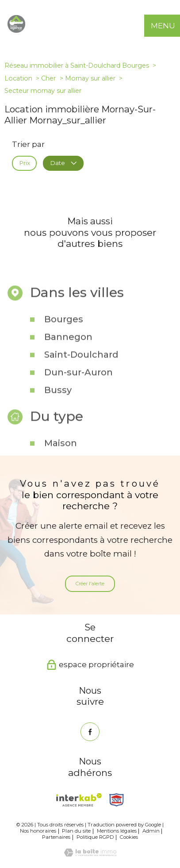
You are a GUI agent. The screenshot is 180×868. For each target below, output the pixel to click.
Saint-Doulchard (81, 368)
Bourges (64, 333)
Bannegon (68, 350)
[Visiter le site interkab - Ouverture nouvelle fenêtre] (79, 800)
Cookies (129, 837)
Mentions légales (117, 831)
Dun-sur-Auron (79, 386)
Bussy (58, 403)
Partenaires (56, 837)
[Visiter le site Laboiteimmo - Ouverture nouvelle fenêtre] (90, 854)
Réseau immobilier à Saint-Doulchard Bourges (77, 65)
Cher (48, 78)
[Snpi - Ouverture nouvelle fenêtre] (117, 800)
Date (63, 163)
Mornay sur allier (90, 78)
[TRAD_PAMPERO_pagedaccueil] (16, 30)
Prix (25, 163)
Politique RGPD (95, 837)
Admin (151, 831)
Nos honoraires (38, 831)
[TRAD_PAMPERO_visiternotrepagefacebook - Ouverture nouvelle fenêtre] (90, 732)
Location (18, 78)
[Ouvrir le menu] (169, 26)
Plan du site (76, 831)
